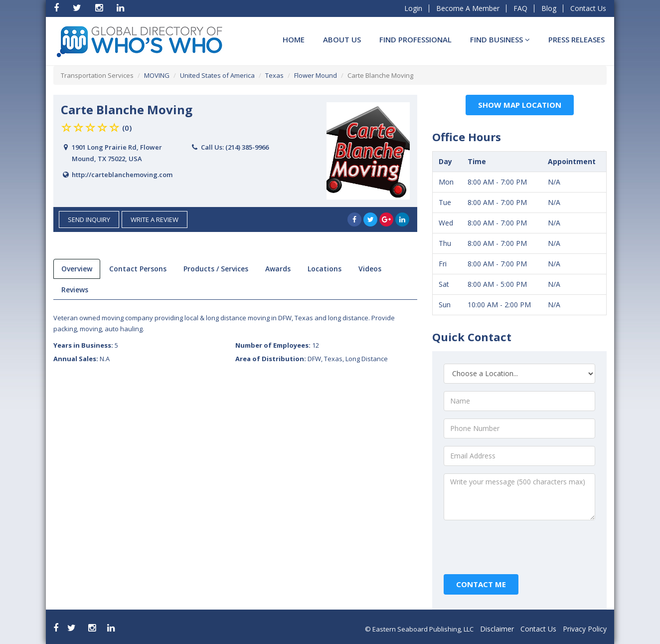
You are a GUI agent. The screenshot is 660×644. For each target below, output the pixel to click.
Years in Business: (86, 345)
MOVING (157, 75)
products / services (216, 269)
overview (77, 269)
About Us (342, 39)
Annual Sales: (82, 359)
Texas (274, 75)
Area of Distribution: (312, 359)
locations (325, 269)
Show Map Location (520, 105)
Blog (549, 8)
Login (413, 8)
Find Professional (415, 39)
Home (294, 39)
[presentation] (520, 547)
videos (370, 269)
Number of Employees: (277, 345)
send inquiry (89, 219)
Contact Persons (138, 269)
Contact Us (588, 8)
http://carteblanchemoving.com (122, 175)
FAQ (520, 8)
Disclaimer (497, 629)
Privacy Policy (585, 629)
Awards (278, 269)
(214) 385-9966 (247, 147)
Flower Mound (316, 75)
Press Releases (577, 39)
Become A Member (468, 8)
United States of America (217, 75)
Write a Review (155, 219)
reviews (75, 290)
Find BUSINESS (500, 39)
